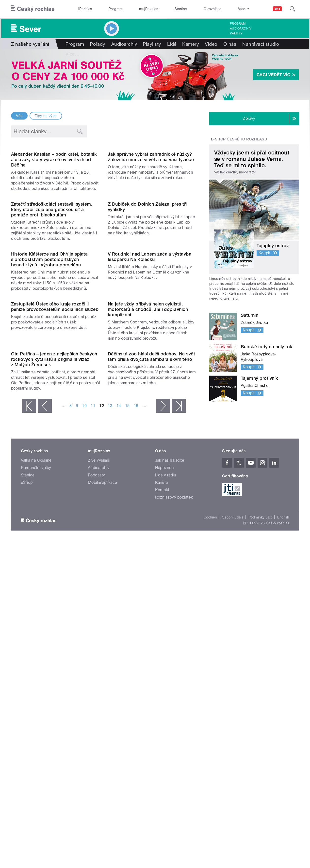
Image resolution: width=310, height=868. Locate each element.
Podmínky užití (261, 765)
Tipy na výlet (46, 116)
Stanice (181, 9)
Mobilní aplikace (103, 730)
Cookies (210, 765)
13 (110, 656)
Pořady (98, 44)
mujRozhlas (149, 9)
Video (211, 44)
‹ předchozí (45, 656)
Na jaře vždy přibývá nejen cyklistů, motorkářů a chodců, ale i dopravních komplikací (148, 509)
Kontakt (162, 738)
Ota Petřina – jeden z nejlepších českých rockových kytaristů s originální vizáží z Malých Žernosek (54, 609)
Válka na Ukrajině (36, 708)
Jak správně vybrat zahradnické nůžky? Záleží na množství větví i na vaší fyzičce (151, 207)
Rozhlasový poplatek (174, 745)
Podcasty (97, 723)
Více (249, 44)
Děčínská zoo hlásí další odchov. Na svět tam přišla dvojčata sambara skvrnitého (151, 607)
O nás (230, 44)
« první (29, 656)
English (283, 765)
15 (127, 656)
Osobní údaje (233, 765)
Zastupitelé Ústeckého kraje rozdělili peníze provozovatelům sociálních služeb (55, 507)
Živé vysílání (99, 708)
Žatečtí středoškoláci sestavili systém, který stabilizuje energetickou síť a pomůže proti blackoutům (52, 310)
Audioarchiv (241, 29)
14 (119, 656)
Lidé (172, 44)
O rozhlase (213, 9)
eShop (27, 730)
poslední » (179, 656)
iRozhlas (85, 9)
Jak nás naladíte (170, 708)
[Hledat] (293, 9)
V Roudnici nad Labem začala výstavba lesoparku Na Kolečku (150, 407)
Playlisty (152, 44)
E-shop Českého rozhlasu (239, 139)
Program (116, 9)
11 (93, 656)
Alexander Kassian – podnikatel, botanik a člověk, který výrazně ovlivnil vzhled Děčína (54, 209)
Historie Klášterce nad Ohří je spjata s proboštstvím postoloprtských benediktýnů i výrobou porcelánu (49, 409)
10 (84, 656)
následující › (163, 656)
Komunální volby (36, 716)
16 (136, 656)
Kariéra (162, 730)
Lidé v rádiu (166, 723)
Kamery (236, 33)
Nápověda (164, 716)
